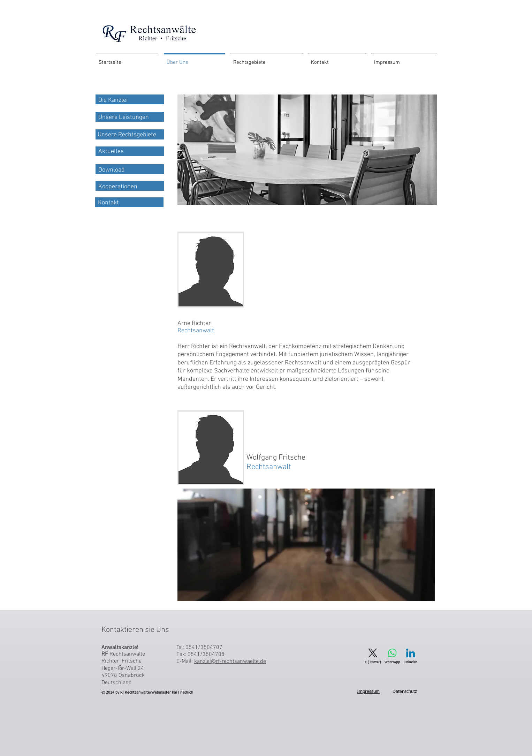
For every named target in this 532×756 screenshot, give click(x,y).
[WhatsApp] (392, 656)
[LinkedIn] (411, 656)
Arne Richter (196, 327)
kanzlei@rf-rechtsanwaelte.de (230, 661)
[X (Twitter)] (373, 656)
